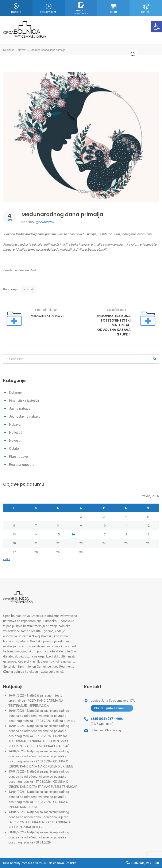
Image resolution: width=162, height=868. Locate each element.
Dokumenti (17, 392)
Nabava (15, 424)
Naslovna (9, 50)
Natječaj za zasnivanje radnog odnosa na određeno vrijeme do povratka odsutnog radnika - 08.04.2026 (39, 837)
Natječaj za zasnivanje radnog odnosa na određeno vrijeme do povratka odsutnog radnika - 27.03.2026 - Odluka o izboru (42, 716)
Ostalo (14, 449)
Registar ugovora (22, 465)
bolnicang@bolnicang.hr (108, 730)
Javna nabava (20, 408)
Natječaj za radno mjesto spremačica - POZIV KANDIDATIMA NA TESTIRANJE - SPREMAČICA (36, 701)
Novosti (22, 50)
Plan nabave (18, 457)
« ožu (7, 559)
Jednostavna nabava (25, 416)
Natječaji (16, 433)
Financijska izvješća (24, 400)
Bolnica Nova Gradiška (61, 863)
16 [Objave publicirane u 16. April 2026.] (73, 534)
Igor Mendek (45, 222)
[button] (157, 27)
